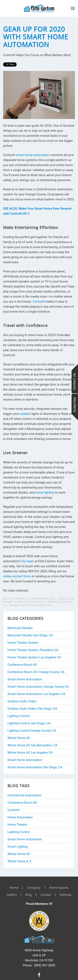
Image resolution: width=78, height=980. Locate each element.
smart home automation (33, 155)
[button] (73, 8)
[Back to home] (39, 8)
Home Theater (17, 825)
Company (34, 887)
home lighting (45, 493)
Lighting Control (19, 832)
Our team (28, 561)
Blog (29, 895)
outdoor (25, 414)
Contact (46, 895)
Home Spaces (59, 887)
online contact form (17, 576)
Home (14, 887)
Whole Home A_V (20, 861)
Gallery (12, 895)
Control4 (38, 302)
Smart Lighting (18, 847)
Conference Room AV (22, 803)
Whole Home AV (19, 854)
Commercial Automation (24, 795)
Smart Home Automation (30, 605)
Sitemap (66, 895)
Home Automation (20, 817)
